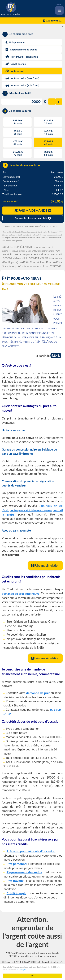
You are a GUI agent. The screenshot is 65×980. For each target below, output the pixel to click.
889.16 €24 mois (18, 122)
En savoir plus (21, 970)
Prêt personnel (14, 42)
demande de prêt (38, 693)
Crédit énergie (14, 64)
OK (33, 976)
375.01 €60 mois (48, 143)
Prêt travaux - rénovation (20, 57)
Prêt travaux (15, 881)
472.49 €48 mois (18, 143)
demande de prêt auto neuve (21, 594)
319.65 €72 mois (18, 153)
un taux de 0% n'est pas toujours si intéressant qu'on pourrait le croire (32, 510)
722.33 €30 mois (48, 122)
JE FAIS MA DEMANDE (33, 211)
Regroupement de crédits (20, 49)
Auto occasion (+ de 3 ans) (21, 85)
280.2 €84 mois (48, 153)
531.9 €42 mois (48, 132)
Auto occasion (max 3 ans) (21, 78)
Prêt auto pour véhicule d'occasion (31, 851)
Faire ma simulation (45, 565)
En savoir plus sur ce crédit (33, 218)
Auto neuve (13, 71)
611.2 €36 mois (18, 132)
